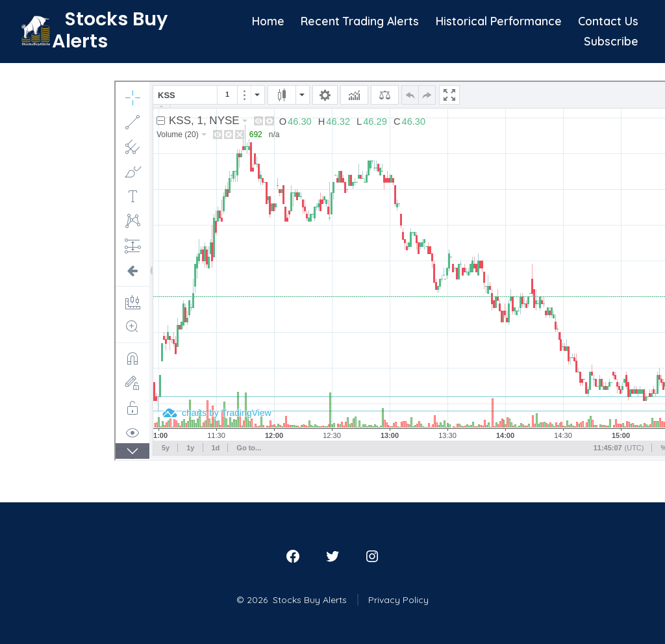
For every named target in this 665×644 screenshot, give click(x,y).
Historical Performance (499, 21)
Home (268, 21)
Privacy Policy (398, 600)
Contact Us (608, 21)
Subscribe (611, 41)
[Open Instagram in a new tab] (372, 556)
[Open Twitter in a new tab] (332, 556)
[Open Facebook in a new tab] (293, 556)
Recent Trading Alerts (360, 21)
